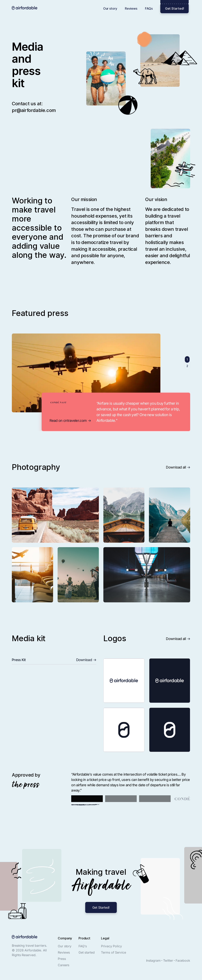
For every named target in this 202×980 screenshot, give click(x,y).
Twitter (168, 960)
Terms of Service (113, 952)
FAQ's (83, 946)
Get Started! (175, 8)
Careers (64, 965)
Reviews (131, 8)
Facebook (183, 960)
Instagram (153, 960)
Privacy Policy (111, 946)
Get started (87, 952)
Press (62, 959)
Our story (110, 8)
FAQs (149, 8)
